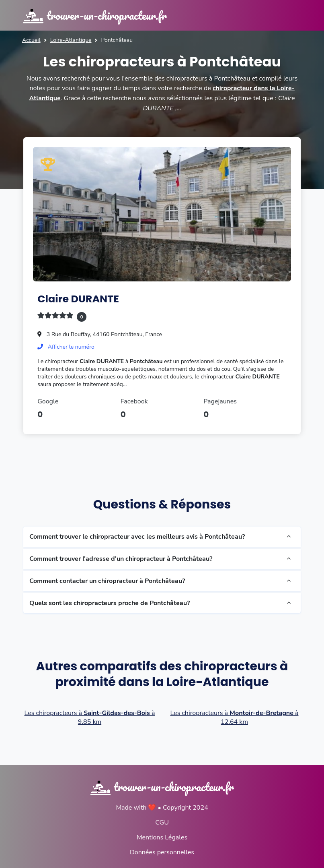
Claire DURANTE (79, 298)
